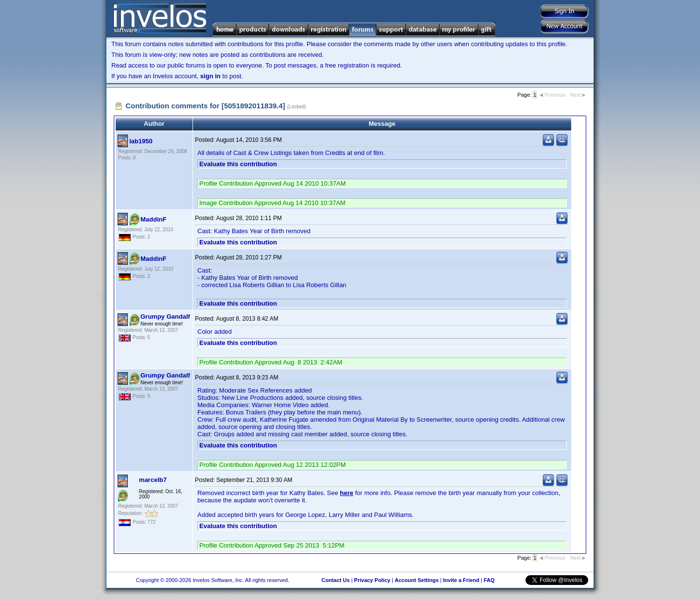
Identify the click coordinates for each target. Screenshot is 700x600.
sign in (210, 76)
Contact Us (335, 580)
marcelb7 (153, 480)
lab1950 (141, 141)
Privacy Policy (372, 580)
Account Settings (417, 580)
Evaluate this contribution (238, 164)
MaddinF (153, 219)
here (346, 493)
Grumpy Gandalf (165, 317)
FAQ (489, 580)
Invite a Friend (461, 580)
